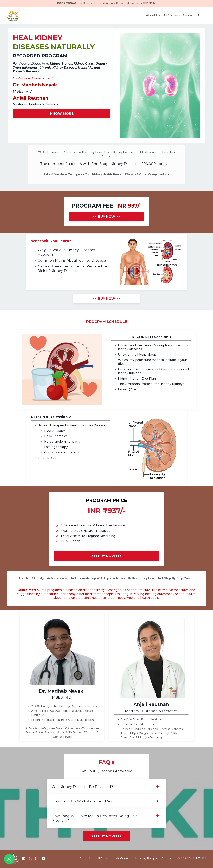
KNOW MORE (62, 114)
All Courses (171, 16)
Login (202, 16)
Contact (189, 16)
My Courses (123, 860)
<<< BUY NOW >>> (107, 217)
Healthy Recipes (147, 860)
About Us (153, 16)
